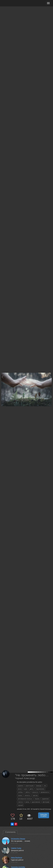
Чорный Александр (25, 778)
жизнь (27, 802)
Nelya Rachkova (16, 858)
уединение (45, 799)
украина (21, 786)
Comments (10, 832)
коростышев (30, 786)
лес (45, 786)
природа (39, 786)
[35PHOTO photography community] (12, 3)
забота (28, 792)
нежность (35, 792)
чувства (35, 795)
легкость (27, 795)
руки (26, 789)
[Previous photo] (2, 377)
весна (20, 789)
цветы (31, 789)
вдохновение (36, 802)
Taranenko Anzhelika (18, 867)
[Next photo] (50, 377)
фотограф (46, 802)
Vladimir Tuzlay (16, 848)
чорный (20, 805)
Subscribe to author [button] (44, 815)
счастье (20, 802)
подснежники (40, 789)
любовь (20, 792)
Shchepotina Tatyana (18, 839)
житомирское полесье (25, 799)
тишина (37, 799)
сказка (20, 795)
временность (45, 792)
